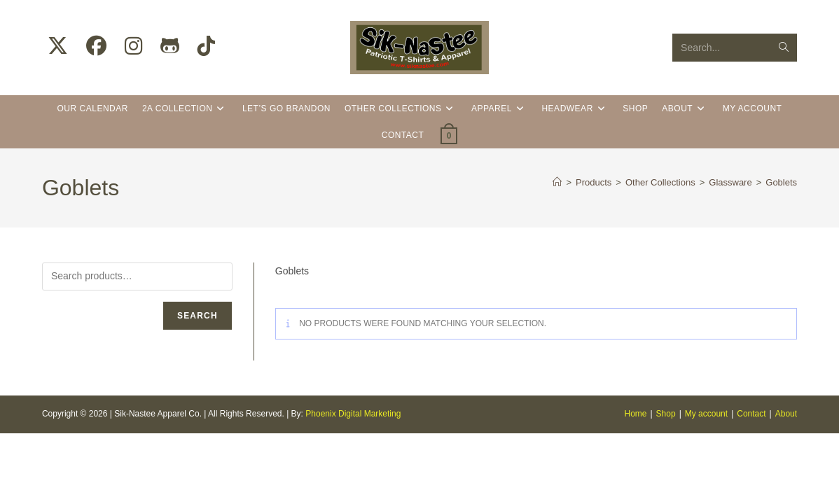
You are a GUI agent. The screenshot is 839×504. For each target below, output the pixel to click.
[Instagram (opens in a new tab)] (133, 46)
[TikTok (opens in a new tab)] (206, 46)
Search (197, 316)
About (786, 484)
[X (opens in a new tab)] (58, 46)
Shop (666, 484)
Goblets (781, 182)
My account (706, 484)
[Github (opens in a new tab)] (170, 46)
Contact (751, 484)
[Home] (557, 182)
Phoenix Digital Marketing (353, 484)
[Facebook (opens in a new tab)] (96, 46)
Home (635, 484)
